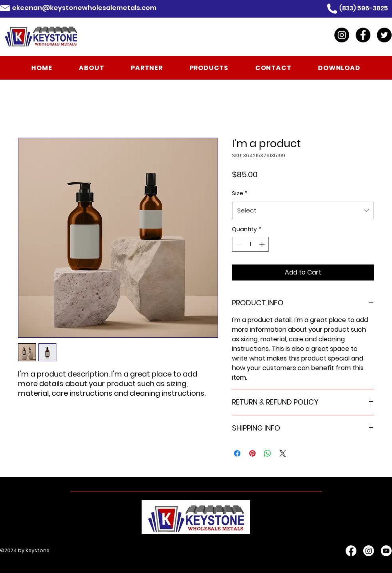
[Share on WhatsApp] (268, 453)
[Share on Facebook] (237, 453)
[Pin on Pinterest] (252, 453)
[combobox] (303, 210)
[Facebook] (363, 35)
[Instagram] (342, 35)
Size (240, 193)
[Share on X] (283, 453)
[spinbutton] (250, 244)
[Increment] (263, 244)
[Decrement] (238, 244)
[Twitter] (384, 35)
